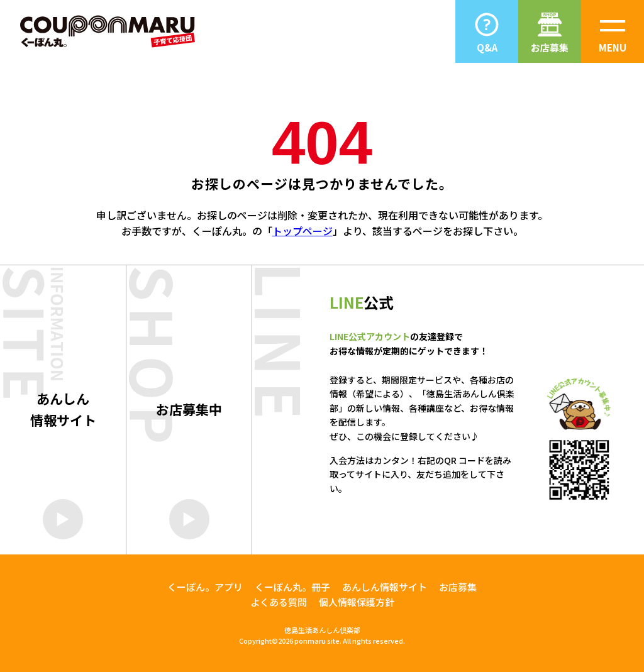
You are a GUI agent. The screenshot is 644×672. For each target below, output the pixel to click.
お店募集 (458, 587)
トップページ (303, 231)
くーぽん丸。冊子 (292, 587)
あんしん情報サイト (385, 587)
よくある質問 (279, 602)
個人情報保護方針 (357, 602)
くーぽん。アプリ (205, 587)
